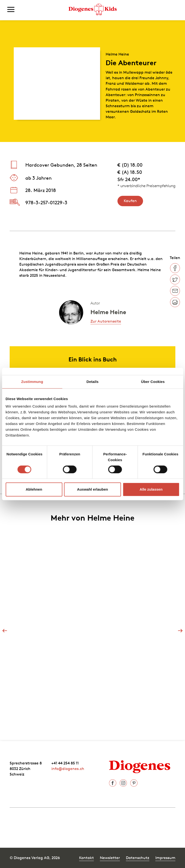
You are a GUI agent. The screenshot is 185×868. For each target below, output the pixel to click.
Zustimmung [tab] (32, 382)
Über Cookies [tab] (153, 382)
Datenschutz (138, 858)
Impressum (165, 858)
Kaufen (130, 201)
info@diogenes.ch (68, 769)
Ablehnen (34, 489)
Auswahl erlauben (92, 489)
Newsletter (110, 858)
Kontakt (86, 858)
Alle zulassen (151, 489)
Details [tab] (93, 382)
